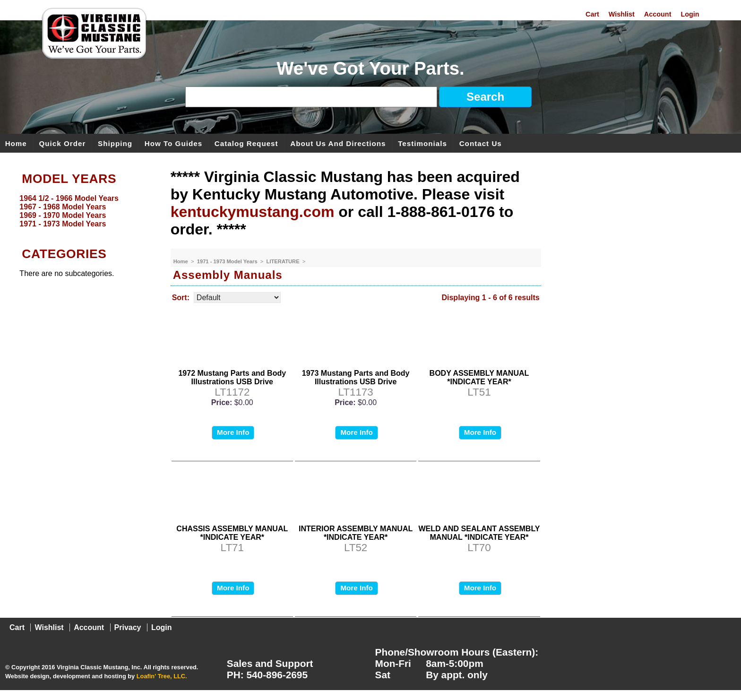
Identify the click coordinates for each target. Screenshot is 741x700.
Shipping (115, 143)
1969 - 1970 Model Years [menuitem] (63, 215)
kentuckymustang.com (253, 212)
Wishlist (622, 14)
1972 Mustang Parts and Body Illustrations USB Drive (232, 377)
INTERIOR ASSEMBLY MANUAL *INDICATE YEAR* (356, 533)
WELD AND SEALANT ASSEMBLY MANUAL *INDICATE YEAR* (479, 533)
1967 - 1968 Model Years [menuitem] (63, 207)
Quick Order (63, 143)
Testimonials (422, 143)
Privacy (128, 627)
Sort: (181, 298)
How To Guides (173, 143)
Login (690, 14)
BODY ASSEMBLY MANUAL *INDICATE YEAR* (479, 377)
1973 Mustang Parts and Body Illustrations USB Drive (356, 377)
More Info (233, 432)
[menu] (83, 211)
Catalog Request (246, 143)
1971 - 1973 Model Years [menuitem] (63, 224)
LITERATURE (284, 261)
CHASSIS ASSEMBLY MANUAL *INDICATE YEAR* (232, 533)
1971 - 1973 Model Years (228, 261)
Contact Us (481, 143)
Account (658, 14)
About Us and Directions (338, 143)
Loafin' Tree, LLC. (162, 676)
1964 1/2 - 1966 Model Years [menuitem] (69, 198)
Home (16, 143)
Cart (592, 14)
